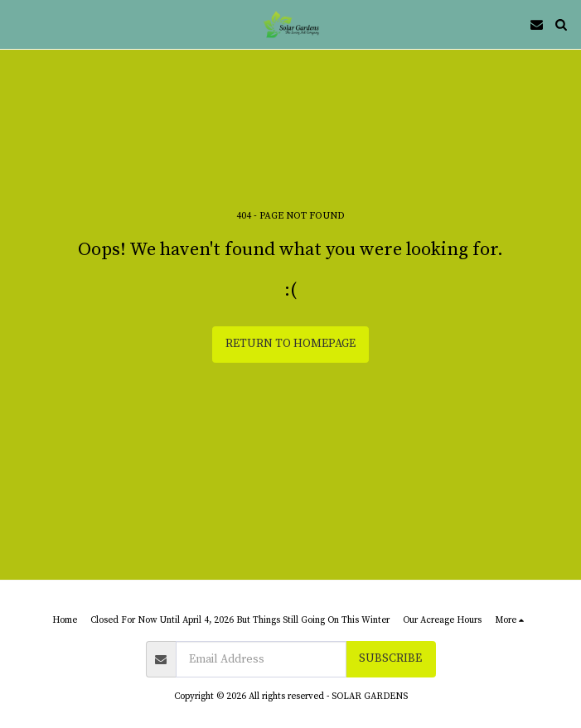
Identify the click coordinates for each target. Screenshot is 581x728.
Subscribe (390, 658)
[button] (18, 24)
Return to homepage (290, 344)
